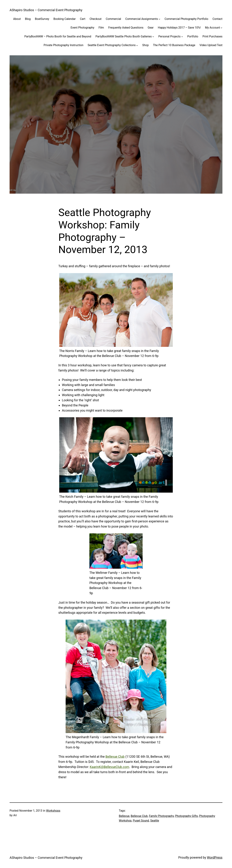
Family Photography (161, 816)
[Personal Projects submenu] (182, 37)
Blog (28, 19)
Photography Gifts (186, 816)
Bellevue (124, 816)
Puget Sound (141, 821)
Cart (83, 19)
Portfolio (193, 36)
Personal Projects (169, 36)
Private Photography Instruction (63, 45)
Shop (145, 45)
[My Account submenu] (222, 28)
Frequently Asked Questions (126, 28)
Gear (151, 28)
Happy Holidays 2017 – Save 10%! (179, 28)
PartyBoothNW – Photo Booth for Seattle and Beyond (58, 36)
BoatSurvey (42, 19)
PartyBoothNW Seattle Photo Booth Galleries (124, 36)
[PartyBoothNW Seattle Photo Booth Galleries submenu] (153, 37)
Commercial (113, 19)
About (17, 19)
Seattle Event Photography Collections (112, 45)
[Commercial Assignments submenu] (159, 19)
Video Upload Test (211, 45)
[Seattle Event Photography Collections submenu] (137, 45)
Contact (217, 19)
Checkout (96, 19)
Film (101, 28)
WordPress (215, 857)
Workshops (53, 811)
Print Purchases (212, 36)
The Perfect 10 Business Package (174, 45)
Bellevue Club (115, 757)
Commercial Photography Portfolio (186, 19)
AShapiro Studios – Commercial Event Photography (46, 10)
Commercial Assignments (142, 19)
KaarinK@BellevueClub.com (109, 767)
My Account (213, 28)
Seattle (155, 821)
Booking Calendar (64, 19)
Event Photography (82, 28)
